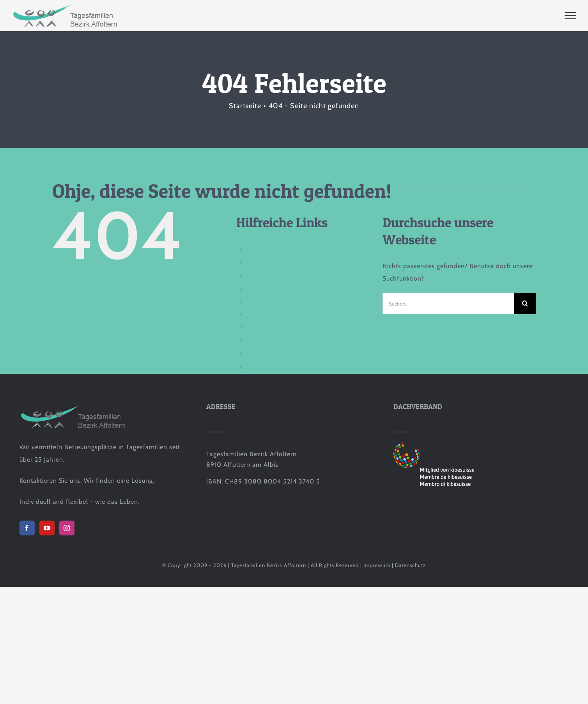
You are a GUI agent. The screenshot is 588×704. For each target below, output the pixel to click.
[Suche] (525, 303)
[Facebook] (27, 528)
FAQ (255, 354)
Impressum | (379, 565)
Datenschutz (410, 565)
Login (257, 367)
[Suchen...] (448, 303)
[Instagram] (67, 528)
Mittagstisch (266, 315)
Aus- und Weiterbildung (281, 327)
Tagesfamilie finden (275, 288)
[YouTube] (47, 528)
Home (257, 249)
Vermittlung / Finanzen (280, 275)
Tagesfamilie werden (276, 301)
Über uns (261, 262)
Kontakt (260, 341)
